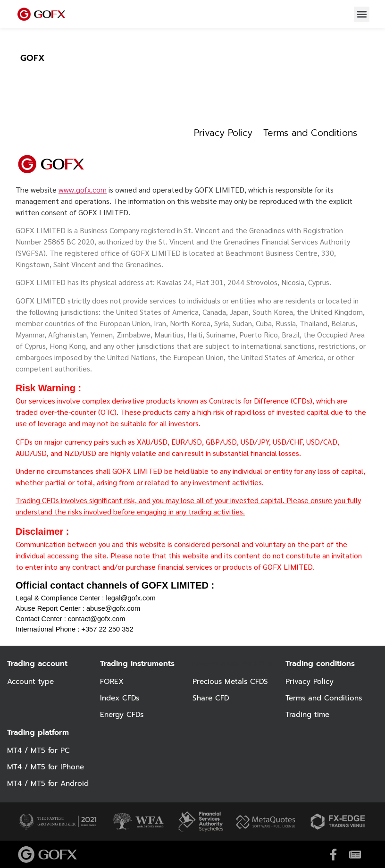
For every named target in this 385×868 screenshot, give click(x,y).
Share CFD (212, 698)
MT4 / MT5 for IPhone (47, 767)
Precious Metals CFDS (232, 682)
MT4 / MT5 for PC (39, 750)
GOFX (33, 58)
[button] (362, 14)
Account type (32, 682)
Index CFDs (121, 698)
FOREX (113, 682)
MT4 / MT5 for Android (50, 784)
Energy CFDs (123, 715)
